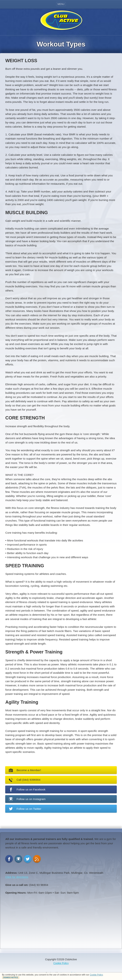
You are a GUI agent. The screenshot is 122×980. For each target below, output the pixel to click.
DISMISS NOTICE (11, 978)
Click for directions (17, 877)
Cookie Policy (96, 975)
